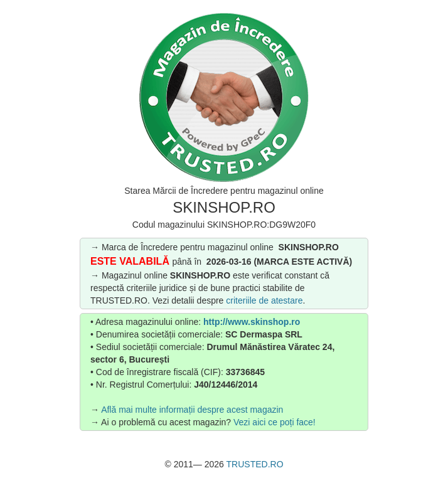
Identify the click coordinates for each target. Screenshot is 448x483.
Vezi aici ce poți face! (275, 422)
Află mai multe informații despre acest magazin (192, 410)
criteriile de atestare (264, 300)
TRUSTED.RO (255, 464)
